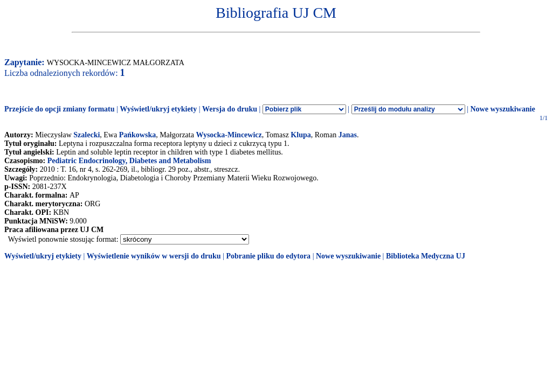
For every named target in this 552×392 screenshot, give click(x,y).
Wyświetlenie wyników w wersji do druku (154, 256)
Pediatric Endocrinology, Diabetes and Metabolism (129, 161)
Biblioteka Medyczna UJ (426, 256)
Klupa (301, 135)
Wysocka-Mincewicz (229, 135)
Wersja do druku (230, 109)
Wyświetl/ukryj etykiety (158, 109)
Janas (348, 135)
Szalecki (87, 135)
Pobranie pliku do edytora (268, 256)
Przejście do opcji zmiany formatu (60, 109)
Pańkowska (137, 135)
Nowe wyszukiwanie (502, 109)
